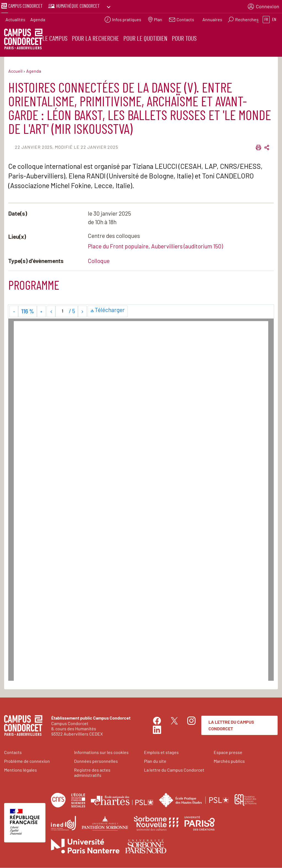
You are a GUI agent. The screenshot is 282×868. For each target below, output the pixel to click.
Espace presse (228, 752)
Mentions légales (21, 770)
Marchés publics (229, 761)
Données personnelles (96, 761)
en (274, 18)
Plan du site (155, 761)
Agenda (38, 18)
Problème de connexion (27, 761)
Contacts (13, 752)
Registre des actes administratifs (92, 773)
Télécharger (108, 311)
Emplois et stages (161, 752)
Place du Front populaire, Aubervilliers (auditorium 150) (155, 246)
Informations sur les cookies (101, 752)
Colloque (99, 261)
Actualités (15, 18)
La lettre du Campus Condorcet (231, 726)
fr (266, 18)
